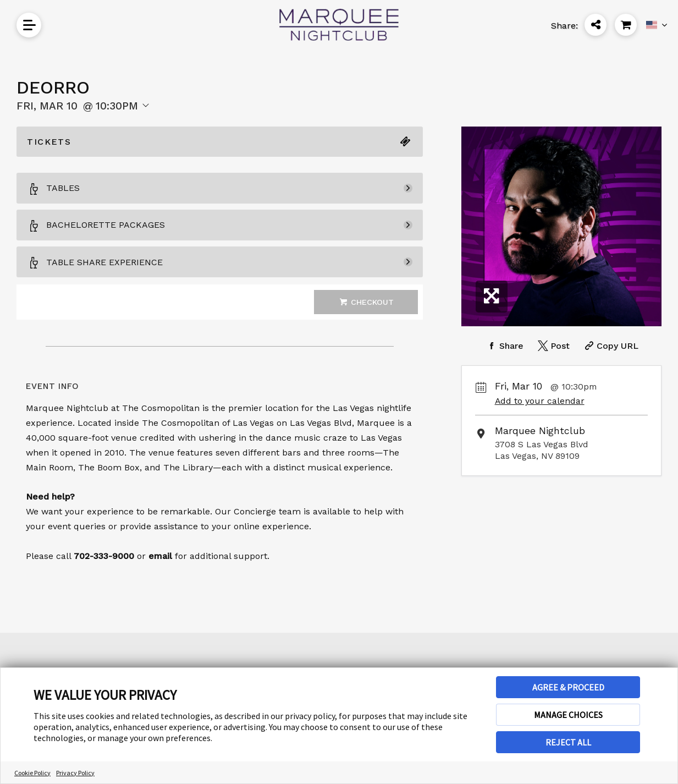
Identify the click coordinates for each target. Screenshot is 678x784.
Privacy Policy (75, 773)
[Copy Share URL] (610, 346)
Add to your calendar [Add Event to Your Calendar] (540, 401)
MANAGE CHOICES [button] (568, 715)
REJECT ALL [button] (568, 742)
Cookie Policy (32, 773)
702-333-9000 (104, 556)
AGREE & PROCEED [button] (568, 687)
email (160, 556)
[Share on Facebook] (504, 346)
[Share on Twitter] (553, 346)
